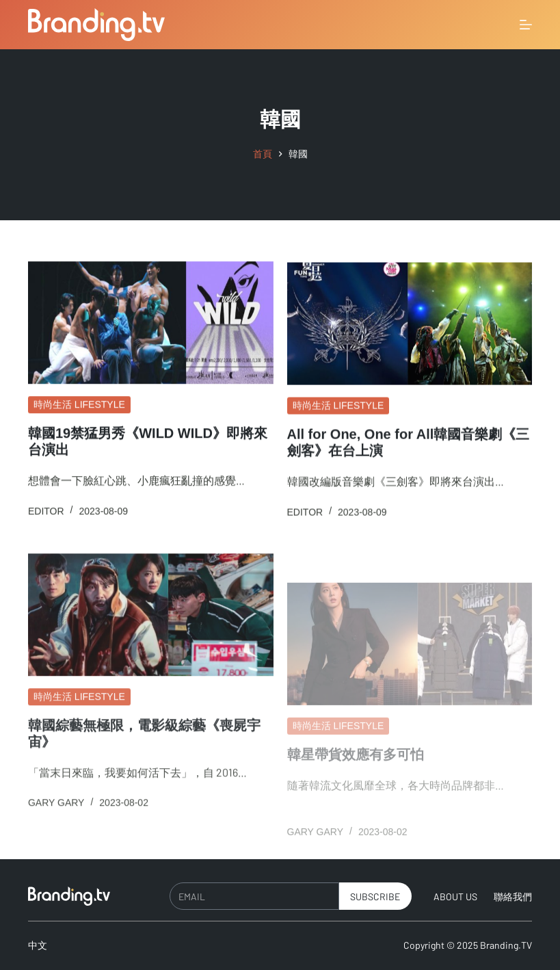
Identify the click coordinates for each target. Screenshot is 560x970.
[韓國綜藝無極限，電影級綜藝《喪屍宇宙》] (151, 624)
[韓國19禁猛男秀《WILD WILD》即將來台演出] (151, 323)
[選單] (526, 25)
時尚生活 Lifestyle (79, 405)
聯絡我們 (513, 896)
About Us (455, 896)
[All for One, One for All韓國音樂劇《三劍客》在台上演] (410, 325)
